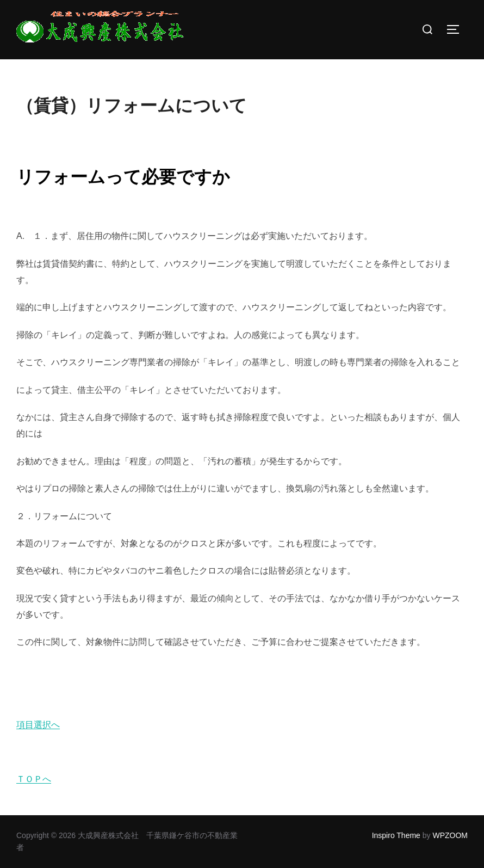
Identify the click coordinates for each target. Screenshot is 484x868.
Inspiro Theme (396, 835)
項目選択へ (38, 725)
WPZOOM (450, 835)
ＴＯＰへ (34, 779)
